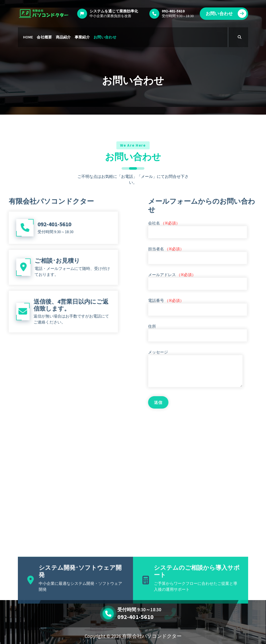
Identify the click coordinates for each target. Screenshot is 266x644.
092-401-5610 (135, 617)
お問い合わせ (226, 14)
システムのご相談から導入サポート (197, 594)
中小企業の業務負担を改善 (110, 16)
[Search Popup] (239, 37)
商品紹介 (63, 37)
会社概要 (44, 37)
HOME (28, 37)
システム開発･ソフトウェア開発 (80, 594)
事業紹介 (82, 37)
